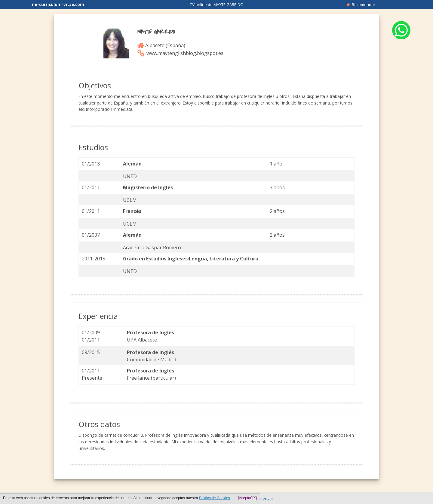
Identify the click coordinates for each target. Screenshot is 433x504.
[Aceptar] (245, 498)
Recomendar (361, 5)
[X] (255, 498)
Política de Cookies (215, 498)
